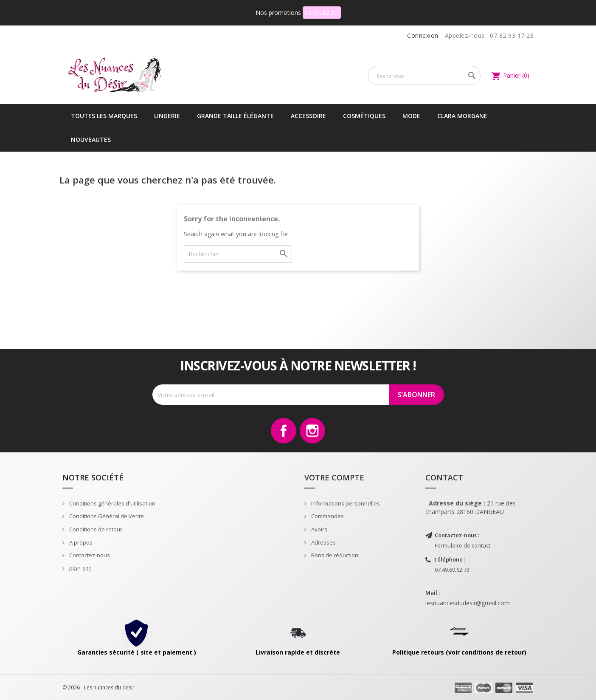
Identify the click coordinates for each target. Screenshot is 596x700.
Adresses (323, 542)
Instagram (312, 431)
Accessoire (308, 116)
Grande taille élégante (235, 116)
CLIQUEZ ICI (322, 13)
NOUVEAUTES (91, 140)
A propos (80, 542)
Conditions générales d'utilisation (112, 503)
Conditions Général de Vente (106, 516)
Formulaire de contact (462, 545)
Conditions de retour (95, 529)
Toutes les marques (104, 116)
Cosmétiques (364, 116)
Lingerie (167, 116)
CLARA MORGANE (462, 116)
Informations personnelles (345, 503)
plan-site (80, 568)
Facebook (284, 431)
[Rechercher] (424, 75)
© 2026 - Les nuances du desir (98, 687)
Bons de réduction (334, 555)
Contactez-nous (89, 555)
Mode (411, 116)
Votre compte (334, 477)
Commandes (327, 516)
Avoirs (319, 529)
